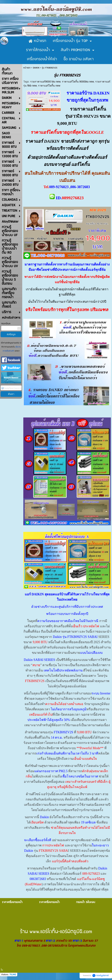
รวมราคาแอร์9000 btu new (45, 82)
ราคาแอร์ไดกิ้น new (49, 86)
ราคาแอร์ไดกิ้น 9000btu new (78, 82)
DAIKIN (36, 68)
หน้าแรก (27, 68)
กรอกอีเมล (6, 324)
